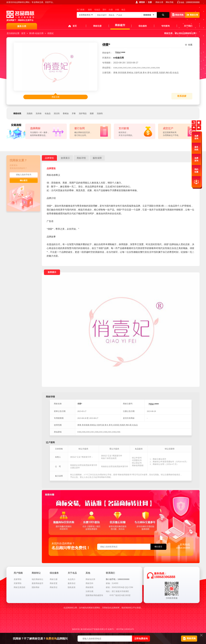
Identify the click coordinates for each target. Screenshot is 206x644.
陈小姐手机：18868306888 (118, 579)
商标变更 (54, 583)
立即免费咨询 (141, 639)
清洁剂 (57, 113)
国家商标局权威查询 (94, 595)
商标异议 (54, 587)
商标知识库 (90, 579)
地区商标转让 (37, 579)
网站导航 (170, 2)
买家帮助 (18, 583)
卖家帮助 (18, 579)
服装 (90, 10)
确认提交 (24, 180)
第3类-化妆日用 (36, 33)
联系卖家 (182, 96)
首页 (75, 26)
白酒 (111, 10)
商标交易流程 (19, 587)
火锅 (117, 10)
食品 (123, 10)
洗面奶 (30, 113)
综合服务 (143, 26)
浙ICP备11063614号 (125, 629)
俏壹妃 (50, 33)
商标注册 (97, 26)
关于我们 (188, 26)
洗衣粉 (39, 113)
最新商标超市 (37, 583)
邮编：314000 (112, 583)
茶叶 (104, 10)
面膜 (92, 113)
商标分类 (159, 2)
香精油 (66, 113)
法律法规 (89, 591)
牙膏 (74, 113)
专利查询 (165, 26)
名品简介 (72, 579)
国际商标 (36, 587)
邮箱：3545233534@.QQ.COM (119, 587)
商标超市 (120, 25)
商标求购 (178, 15)
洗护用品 (83, 113)
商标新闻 (89, 587)
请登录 (142, 2)
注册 (150, 2)
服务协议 (72, 583)
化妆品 (97, 10)
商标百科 (89, 583)
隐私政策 (72, 587)
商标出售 (192, 15)
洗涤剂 (100, 113)
